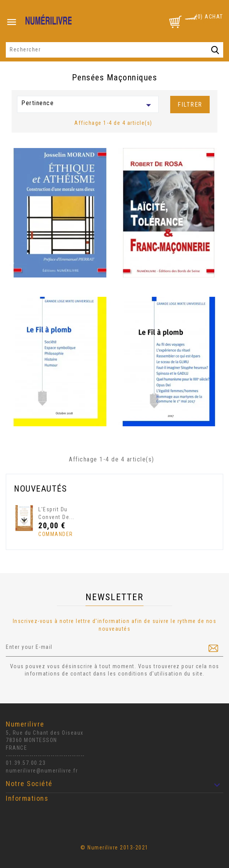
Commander (53, 534)
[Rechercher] (114, 50)
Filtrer (190, 105)
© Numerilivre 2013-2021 (114, 848)
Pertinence (88, 105)
